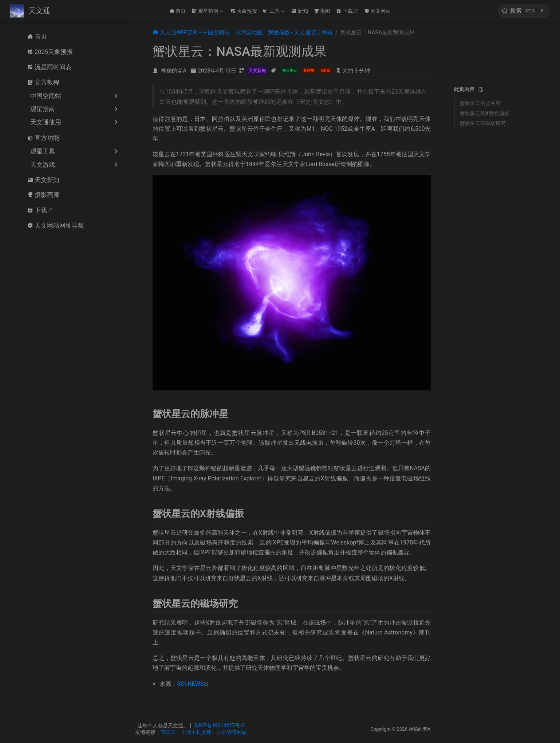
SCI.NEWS (193, 684)
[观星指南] (208, 11)
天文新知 (43, 180)
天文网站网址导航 (56, 225)
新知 (300, 11)
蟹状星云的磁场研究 (483, 123)
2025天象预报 (50, 52)
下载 (348, 11)
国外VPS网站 (232, 732)
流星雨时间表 (50, 67)
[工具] (274, 11)
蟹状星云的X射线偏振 (484, 113)
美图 (322, 11)
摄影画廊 (43, 195)
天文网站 (378, 11)
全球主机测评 (196, 732)
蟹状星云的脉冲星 (480, 103)
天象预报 (244, 11)
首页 (178, 11)
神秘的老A (174, 71)
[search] (524, 11)
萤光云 (168, 732)
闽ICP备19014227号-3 (219, 726)
